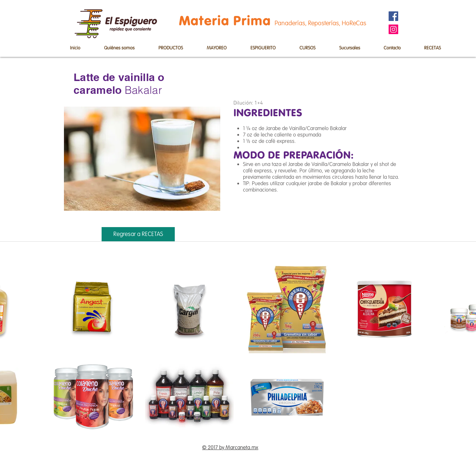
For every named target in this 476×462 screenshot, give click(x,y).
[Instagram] (393, 29)
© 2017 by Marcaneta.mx (230, 447)
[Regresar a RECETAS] (138, 234)
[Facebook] (393, 16)
